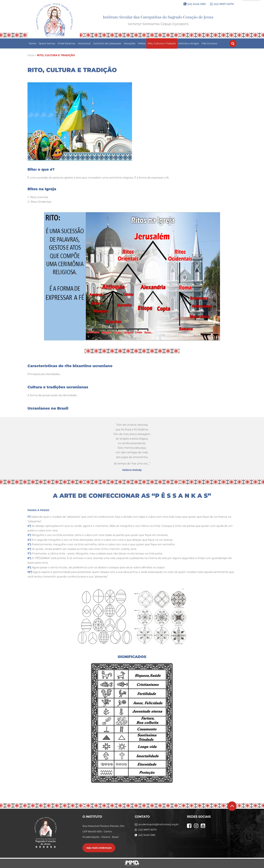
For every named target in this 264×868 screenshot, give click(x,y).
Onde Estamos (67, 43)
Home (32, 43)
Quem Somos (47, 43)
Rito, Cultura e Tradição (162, 43)
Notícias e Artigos (189, 43)
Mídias (142, 43)
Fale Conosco (209, 43)
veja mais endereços (99, 848)
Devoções (130, 43)
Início (31, 55)
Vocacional (84, 43)
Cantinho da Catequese (107, 43)
